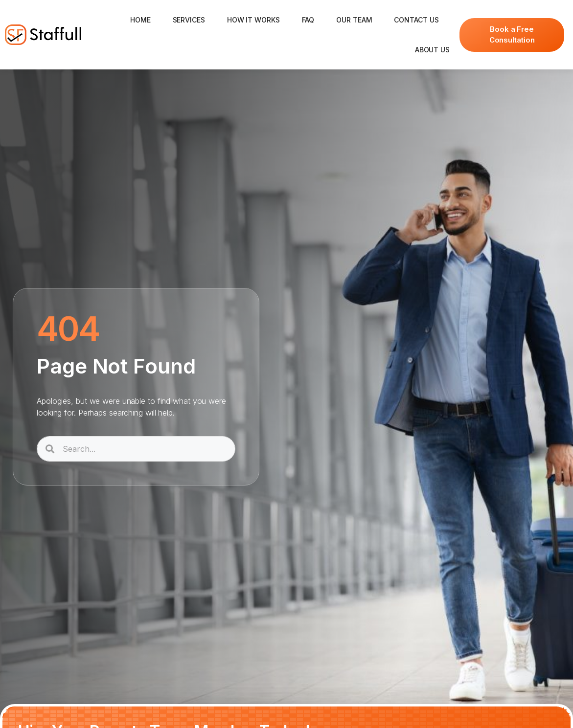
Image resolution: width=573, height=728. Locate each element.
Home (140, 20)
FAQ (308, 20)
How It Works (253, 20)
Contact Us (416, 20)
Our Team (354, 20)
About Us (432, 50)
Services (189, 20)
